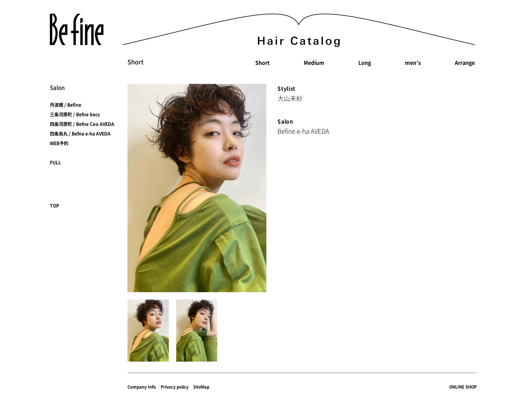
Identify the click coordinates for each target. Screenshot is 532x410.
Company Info (142, 387)
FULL (55, 163)
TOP (54, 206)
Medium (314, 62)
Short (262, 62)
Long (365, 62)
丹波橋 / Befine (66, 105)
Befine (77, 29)
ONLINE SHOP (463, 387)
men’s (413, 62)
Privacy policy (175, 387)
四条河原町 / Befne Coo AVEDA (82, 124)
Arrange (465, 62)
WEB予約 (59, 143)
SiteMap (201, 387)
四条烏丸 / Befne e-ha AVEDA (80, 134)
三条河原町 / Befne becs (75, 115)
